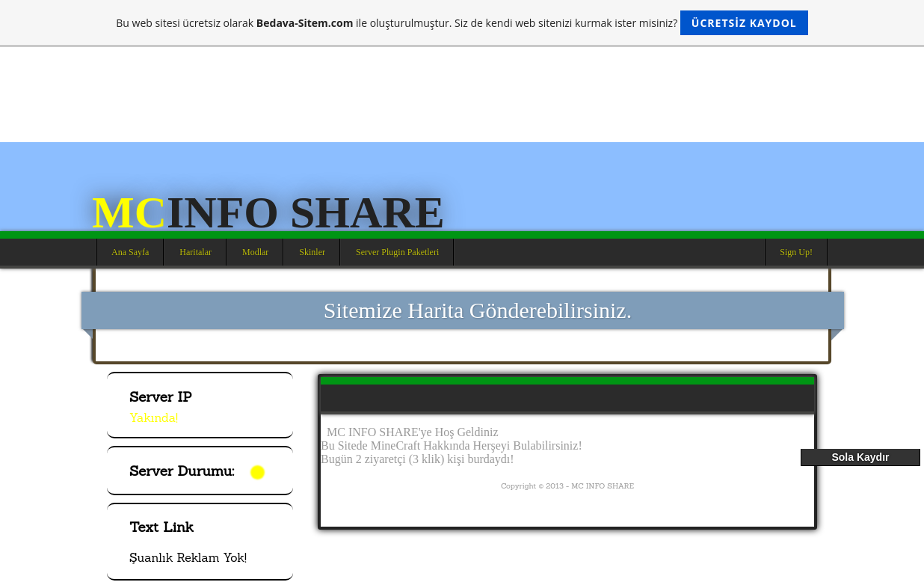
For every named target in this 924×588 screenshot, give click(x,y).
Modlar (255, 252)
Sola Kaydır (860, 457)
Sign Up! (796, 252)
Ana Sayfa (130, 252)
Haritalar (195, 252)
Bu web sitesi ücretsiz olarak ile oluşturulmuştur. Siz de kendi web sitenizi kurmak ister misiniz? (462, 23)
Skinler (312, 252)
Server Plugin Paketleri (397, 252)
